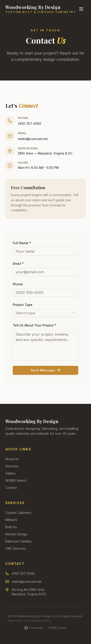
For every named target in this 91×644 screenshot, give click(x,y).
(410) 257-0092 (30, 124)
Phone (18, 284)
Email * (18, 264)
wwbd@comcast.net (33, 139)
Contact (11, 488)
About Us (12, 459)
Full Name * (22, 243)
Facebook (34, 628)
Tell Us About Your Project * (34, 325)
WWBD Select (16, 480)
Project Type (23, 305)
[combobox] (45, 313)
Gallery (11, 473)
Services (12, 466)
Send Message (45, 370)
